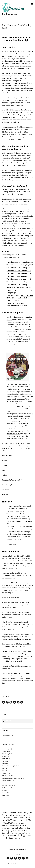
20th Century (5, 754)
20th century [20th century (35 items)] (14, 815)
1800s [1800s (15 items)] (8, 818)
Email (22, 703)
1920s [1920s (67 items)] (5, 823)
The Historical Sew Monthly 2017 (19, 273)
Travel (3, 790)
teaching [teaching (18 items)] (11, 836)
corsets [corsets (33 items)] (16, 826)
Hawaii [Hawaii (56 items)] (14, 828)
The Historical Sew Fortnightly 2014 (20, 265)
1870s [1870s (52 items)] (4, 820)
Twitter (14, 703)
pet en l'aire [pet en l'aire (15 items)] (21, 833)
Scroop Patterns (6, 781)
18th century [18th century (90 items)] (21, 813)
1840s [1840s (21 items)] (19, 818)
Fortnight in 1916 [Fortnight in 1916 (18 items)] (6, 828)
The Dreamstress (10, 14)
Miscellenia (5, 773)
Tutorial (4, 793)
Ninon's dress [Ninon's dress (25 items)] (14, 833)
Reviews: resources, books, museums (12, 778)
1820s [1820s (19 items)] (15, 818)
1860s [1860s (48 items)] (28, 817)
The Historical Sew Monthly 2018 (19, 276)
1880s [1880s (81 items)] (11, 820)
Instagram (7, 703)
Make (3, 771)
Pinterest (11, 703)
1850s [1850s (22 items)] (23, 818)
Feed (18, 703)
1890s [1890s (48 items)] (17, 820)
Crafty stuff (5, 759)
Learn (3, 768)
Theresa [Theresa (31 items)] (29, 836)
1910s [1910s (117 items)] (29, 820)
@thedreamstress (13, 434)
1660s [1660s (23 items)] (24, 815)
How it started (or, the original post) (19, 287)
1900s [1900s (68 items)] (23, 820)
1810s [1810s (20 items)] (12, 818)
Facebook (4, 703)
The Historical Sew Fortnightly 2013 (20, 262)
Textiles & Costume (7, 785)
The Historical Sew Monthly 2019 (19, 279)
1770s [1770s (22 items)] (28, 815)
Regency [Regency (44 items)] (28, 833)
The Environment (6, 788)
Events (4, 761)
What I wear (5, 795)
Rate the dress (6, 776)
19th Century (5, 751)
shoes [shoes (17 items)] (3, 836)
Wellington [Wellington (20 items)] (14, 838)
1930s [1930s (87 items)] (11, 823)
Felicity (4, 764)
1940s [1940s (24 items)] (17, 823)
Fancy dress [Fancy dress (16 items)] (30, 826)
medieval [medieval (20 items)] (15, 831)
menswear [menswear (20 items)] (21, 831)
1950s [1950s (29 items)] (21, 823)
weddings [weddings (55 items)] (6, 838)
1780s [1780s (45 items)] (4, 817)
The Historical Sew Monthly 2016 (19, 271)
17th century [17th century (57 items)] (8, 813)
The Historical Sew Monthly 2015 (19, 268)
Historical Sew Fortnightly (9, 766)
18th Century (5, 749)
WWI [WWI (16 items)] (19, 838)
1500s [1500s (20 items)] (21, 815)
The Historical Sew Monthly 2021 (19, 285)
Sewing (4, 783)
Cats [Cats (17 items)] (25, 824)
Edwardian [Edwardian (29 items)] (23, 826)
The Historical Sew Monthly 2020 (19, 282)
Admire (4, 756)
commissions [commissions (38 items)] (7, 826)
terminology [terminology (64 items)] (19, 835)
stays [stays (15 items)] (7, 836)
